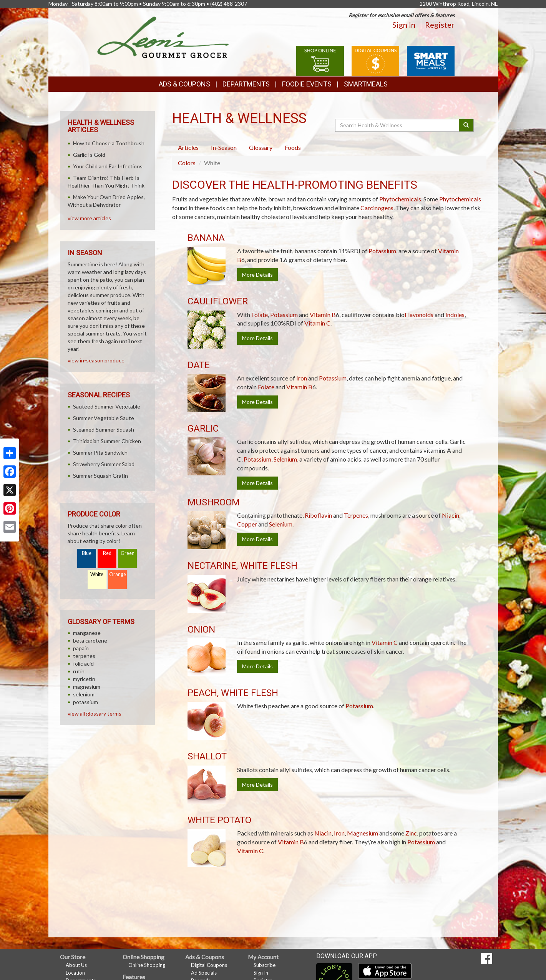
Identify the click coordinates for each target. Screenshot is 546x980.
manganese (87, 633)
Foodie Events (307, 84)
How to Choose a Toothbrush (109, 143)
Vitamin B (323, 315)
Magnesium (363, 833)
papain (81, 648)
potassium (85, 702)
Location (75, 973)
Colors (187, 163)
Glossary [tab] (261, 147)
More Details (257, 275)
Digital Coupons (209, 965)
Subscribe (265, 965)
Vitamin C (317, 323)
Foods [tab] (293, 147)
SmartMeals (366, 84)
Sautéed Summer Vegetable (107, 406)
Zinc (411, 833)
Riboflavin (318, 515)
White (97, 574)
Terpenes (356, 515)
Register (440, 25)
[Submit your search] (466, 125)
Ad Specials (204, 973)
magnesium (87, 687)
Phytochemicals (400, 199)
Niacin (451, 515)
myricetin (84, 679)
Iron (302, 378)
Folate (260, 315)
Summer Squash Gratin (100, 476)
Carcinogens (377, 208)
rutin (79, 671)
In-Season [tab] (224, 147)
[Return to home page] (163, 37)
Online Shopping (147, 965)
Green (128, 553)
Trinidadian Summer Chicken (107, 441)
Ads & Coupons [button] (184, 84)
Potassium (382, 251)
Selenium (285, 459)
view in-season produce (96, 360)
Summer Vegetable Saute (104, 418)
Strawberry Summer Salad (104, 464)
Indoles (455, 315)
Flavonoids (419, 315)
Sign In (404, 25)
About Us (76, 965)
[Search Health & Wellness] (398, 125)
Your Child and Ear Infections (108, 166)
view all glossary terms (95, 713)
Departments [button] (246, 84)
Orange (118, 574)
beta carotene (90, 640)
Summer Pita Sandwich (100, 453)
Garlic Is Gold (89, 155)
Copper (247, 524)
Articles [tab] (188, 147)
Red (107, 553)
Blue (87, 553)
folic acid (83, 664)
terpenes (84, 656)
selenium (84, 694)
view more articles (89, 218)
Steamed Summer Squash (104, 429)
